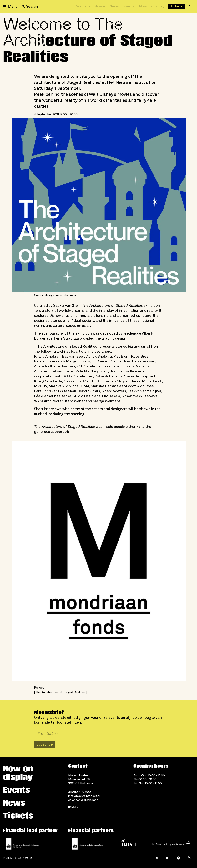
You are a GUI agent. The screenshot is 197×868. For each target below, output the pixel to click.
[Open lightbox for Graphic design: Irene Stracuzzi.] (99, 205)
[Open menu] (10, 7)
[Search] (30, 7)
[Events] (129, 7)
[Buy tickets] (176, 7)
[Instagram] (168, 858)
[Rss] (189, 858)
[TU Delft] (129, 844)
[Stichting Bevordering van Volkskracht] (171, 844)
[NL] (191, 7)
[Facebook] (157, 858)
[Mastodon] (179, 858)
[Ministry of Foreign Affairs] (88, 844)
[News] (114, 7)
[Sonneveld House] (91, 7)
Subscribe (45, 744)
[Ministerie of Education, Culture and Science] (22, 844)
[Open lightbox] (99, 561)
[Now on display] (152, 7)
